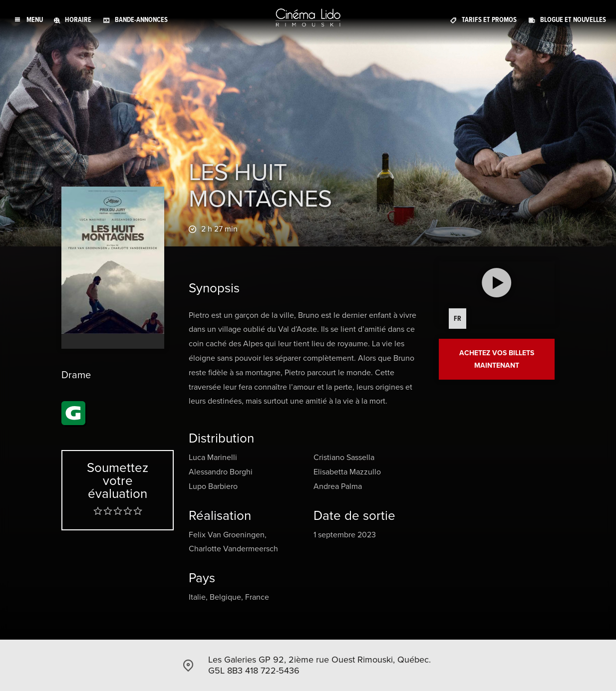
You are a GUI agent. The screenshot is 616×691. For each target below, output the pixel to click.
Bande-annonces (141, 20)
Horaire (78, 20)
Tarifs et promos (489, 20)
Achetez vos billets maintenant (497, 359)
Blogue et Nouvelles (573, 20)
